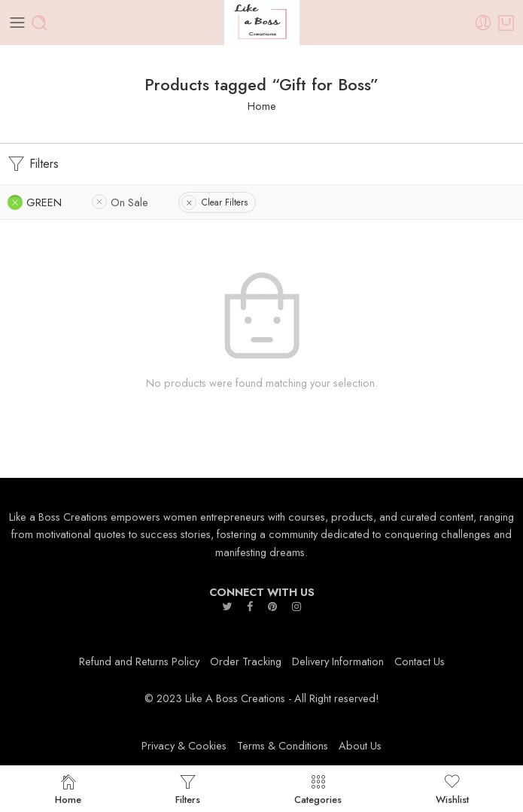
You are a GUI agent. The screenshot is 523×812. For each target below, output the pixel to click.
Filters (33, 164)
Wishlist (452, 789)
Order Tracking (246, 661)
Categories (318, 789)
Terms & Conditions (283, 745)
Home (262, 106)
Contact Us (420, 661)
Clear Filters (225, 202)
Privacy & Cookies (184, 745)
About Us (360, 745)
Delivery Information (338, 661)
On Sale (129, 202)
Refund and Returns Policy (139, 661)
